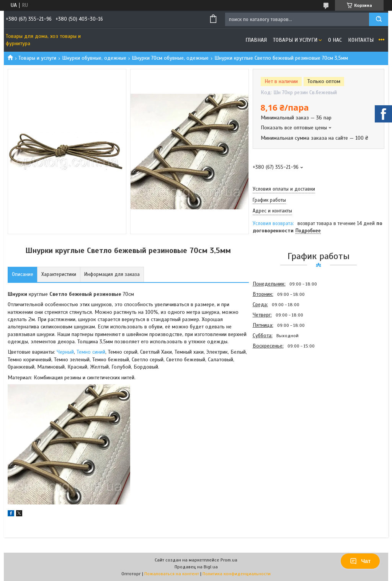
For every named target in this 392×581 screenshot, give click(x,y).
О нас (335, 40)
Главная (256, 40)
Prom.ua (229, 560)
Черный (65, 352)
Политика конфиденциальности (237, 574)
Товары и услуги (295, 40)
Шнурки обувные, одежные (94, 58)
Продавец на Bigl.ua (196, 567)
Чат (360, 561)
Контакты (361, 40)
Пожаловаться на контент (172, 574)
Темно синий (91, 352)
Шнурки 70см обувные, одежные (170, 58)
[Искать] (379, 19)
